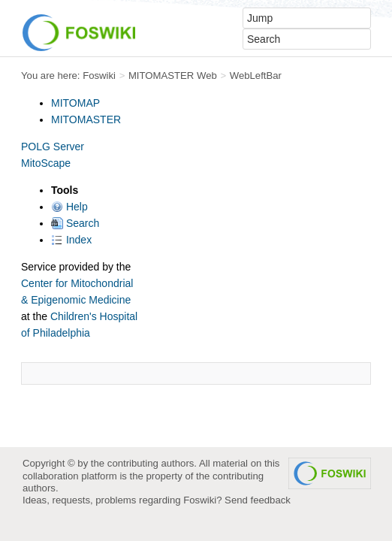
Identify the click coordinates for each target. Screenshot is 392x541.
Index (71, 240)
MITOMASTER (86, 119)
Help (69, 207)
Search (75, 223)
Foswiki (99, 76)
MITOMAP (75, 103)
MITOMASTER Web (173, 76)
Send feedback (258, 500)
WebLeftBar (256, 76)
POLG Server (53, 147)
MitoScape (46, 163)
